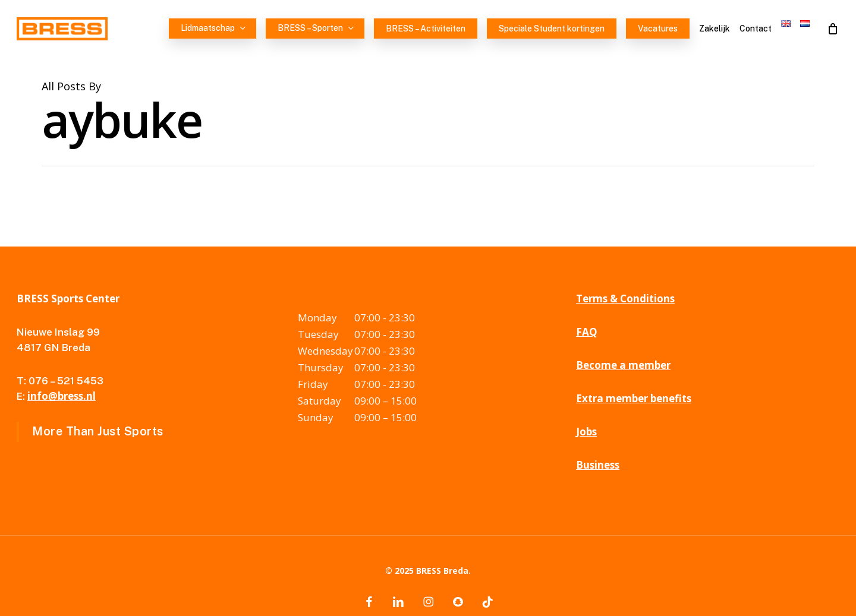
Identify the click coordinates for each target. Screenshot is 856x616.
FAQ (587, 332)
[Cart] (833, 29)
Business (598, 465)
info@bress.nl (62, 396)
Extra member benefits (634, 398)
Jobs (586, 432)
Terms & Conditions (625, 298)
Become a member (623, 365)
